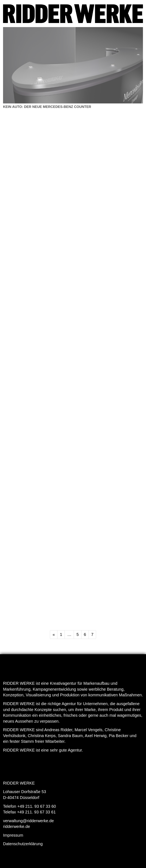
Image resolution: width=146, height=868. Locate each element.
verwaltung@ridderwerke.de (28, 821)
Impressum (13, 835)
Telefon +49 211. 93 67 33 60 (30, 806)
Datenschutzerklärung (23, 844)
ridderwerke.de (16, 826)
